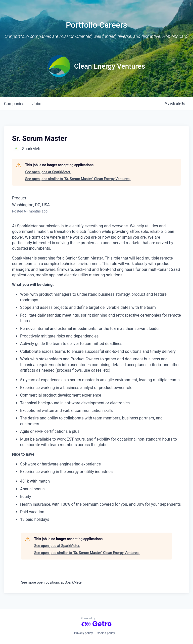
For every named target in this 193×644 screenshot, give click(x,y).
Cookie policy (106, 633)
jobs (37, 104)
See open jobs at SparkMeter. (48, 172)
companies (14, 104)
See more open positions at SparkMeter (52, 582)
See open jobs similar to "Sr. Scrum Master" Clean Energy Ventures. (78, 179)
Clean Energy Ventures (110, 66)
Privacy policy (83, 633)
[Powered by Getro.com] (96, 622)
